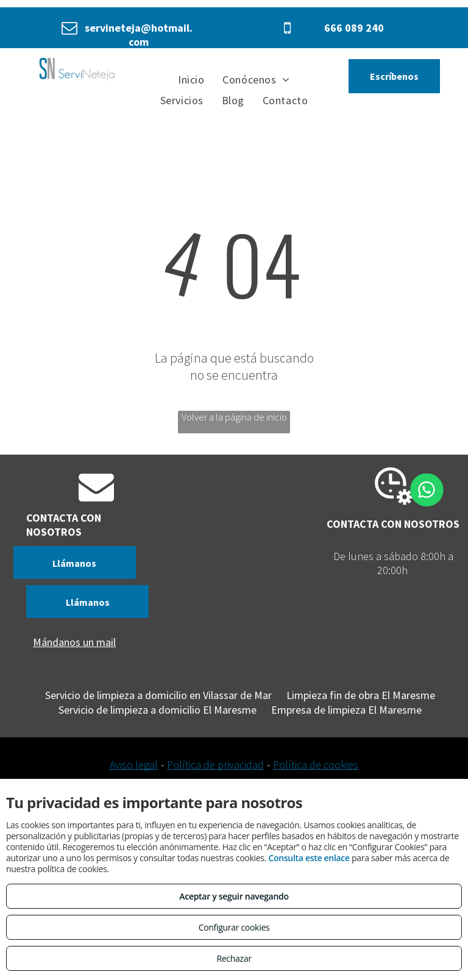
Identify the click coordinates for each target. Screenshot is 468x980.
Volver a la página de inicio (234, 417)
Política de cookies (316, 765)
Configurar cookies (234, 927)
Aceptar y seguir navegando (234, 896)
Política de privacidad (215, 765)
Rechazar (234, 958)
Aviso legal (134, 765)
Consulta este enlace (309, 858)
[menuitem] (191, 79)
